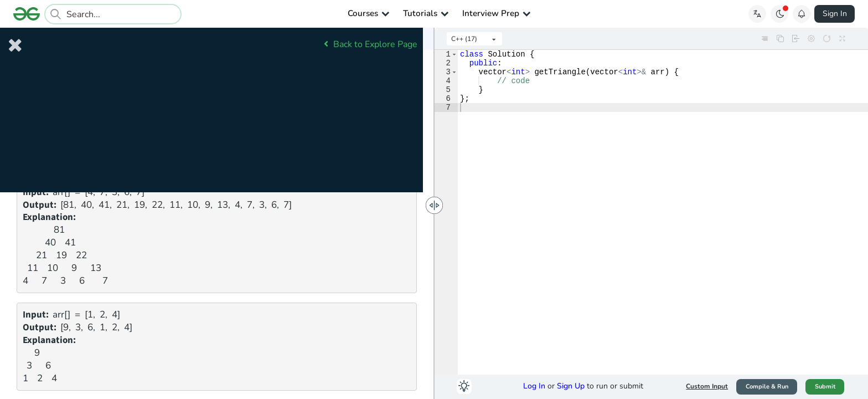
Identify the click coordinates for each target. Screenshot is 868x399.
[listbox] (474, 39)
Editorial (153, 40)
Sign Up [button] (571, 386)
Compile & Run (767, 387)
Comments (334, 40)
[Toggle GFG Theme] (779, 14)
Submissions (243, 40)
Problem (62, 40)
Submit (825, 387)
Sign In (835, 14)
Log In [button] (534, 386)
